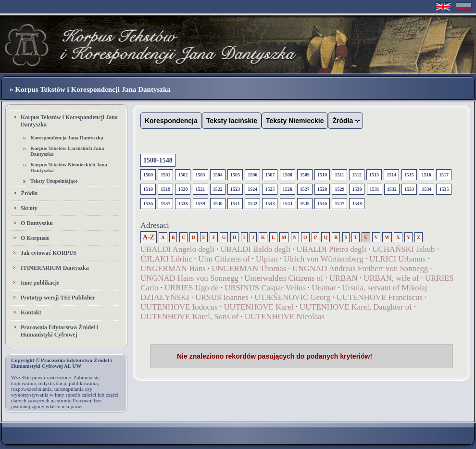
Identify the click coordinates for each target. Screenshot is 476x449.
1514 (391, 175)
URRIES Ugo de (192, 288)
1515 (409, 175)
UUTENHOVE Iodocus (179, 307)
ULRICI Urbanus (397, 259)
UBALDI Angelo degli (177, 249)
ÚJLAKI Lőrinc (166, 259)
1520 (183, 189)
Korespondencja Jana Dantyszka (67, 137)
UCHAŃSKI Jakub (403, 249)
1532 (392, 189)
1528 (322, 189)
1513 (374, 175)
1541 (235, 204)
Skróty (29, 208)
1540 (218, 204)
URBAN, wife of (391, 278)
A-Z (149, 237)
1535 (444, 189)
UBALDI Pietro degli (331, 249)
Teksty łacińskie (232, 121)
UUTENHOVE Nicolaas (285, 317)
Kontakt (31, 312)
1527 (305, 189)
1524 (252, 189)
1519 (165, 189)
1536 (148, 204)
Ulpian (267, 259)
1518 (148, 189)
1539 (200, 204)
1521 (200, 189)
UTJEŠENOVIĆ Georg (292, 297)
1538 (183, 204)
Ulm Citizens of (224, 259)
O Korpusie (35, 238)
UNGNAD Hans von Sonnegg (189, 278)
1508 (288, 175)
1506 (252, 175)
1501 (165, 175)
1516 (426, 175)
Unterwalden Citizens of (284, 278)
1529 (339, 189)
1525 (270, 189)
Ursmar (324, 288)
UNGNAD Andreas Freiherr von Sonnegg (360, 268)
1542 (252, 204)
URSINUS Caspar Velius (265, 288)
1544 (288, 204)
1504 (218, 175)
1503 (200, 175)
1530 (357, 189)
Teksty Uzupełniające (54, 181)
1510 (322, 175)
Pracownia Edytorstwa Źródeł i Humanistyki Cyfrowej (59, 331)
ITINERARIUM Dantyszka (55, 268)
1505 (235, 175)
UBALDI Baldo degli (255, 249)
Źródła (29, 193)
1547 (339, 204)
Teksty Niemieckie (295, 121)
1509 (305, 175)
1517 (444, 175)
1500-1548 (158, 160)
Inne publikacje (40, 283)
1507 (270, 175)
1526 (288, 189)
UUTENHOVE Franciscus (380, 297)
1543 (270, 204)
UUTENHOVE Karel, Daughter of (356, 307)
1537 (165, 204)
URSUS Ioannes (222, 297)
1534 (426, 189)
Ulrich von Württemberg (324, 259)
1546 (322, 204)
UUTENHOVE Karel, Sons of (189, 317)
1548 (357, 204)
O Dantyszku (37, 223)
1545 (305, 204)
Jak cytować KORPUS (49, 253)
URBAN (344, 278)
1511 (339, 175)
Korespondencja (171, 121)
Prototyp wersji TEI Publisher (58, 298)
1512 (357, 175)
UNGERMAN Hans (173, 268)
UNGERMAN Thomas (249, 268)
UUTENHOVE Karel (258, 307)
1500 (148, 175)
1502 (183, 175)
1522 (218, 189)
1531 (375, 189)
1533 (409, 189)
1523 (235, 189)
